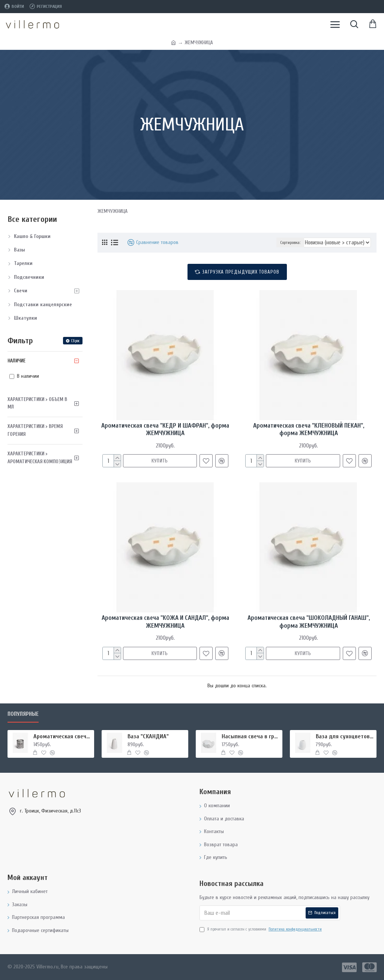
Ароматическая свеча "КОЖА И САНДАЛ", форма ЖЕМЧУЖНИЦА (165, 622)
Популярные (23, 714)
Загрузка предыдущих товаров (241, 272)
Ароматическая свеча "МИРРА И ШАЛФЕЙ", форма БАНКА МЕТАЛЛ (62, 736)
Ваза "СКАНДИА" (148, 736)
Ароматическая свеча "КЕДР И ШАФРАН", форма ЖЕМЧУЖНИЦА (165, 429)
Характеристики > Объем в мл (37, 403)
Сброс (75, 341)
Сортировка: (290, 242)
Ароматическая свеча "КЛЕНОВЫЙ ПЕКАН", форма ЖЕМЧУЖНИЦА (309, 429)
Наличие (16, 361)
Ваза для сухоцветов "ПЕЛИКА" (345, 736)
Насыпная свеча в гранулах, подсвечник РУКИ (251, 736)
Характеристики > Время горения (35, 430)
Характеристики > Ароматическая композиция (40, 458)
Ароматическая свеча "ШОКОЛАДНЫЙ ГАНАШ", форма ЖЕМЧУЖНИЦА (309, 622)
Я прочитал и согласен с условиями (261, 929)
